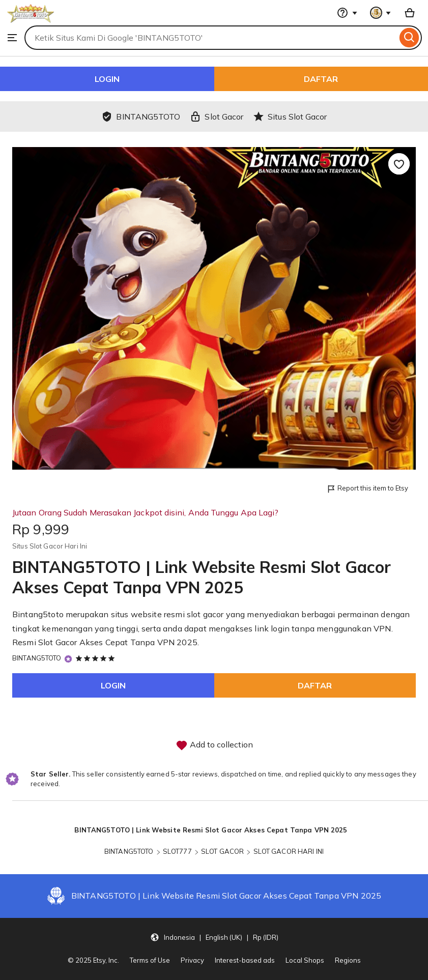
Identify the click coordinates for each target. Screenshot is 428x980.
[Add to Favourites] (399, 164)
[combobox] (211, 38)
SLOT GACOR (222, 851)
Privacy (192, 960)
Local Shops (305, 960)
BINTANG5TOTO (37, 658)
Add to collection (214, 745)
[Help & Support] (347, 13)
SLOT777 (177, 851)
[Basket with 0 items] (410, 13)
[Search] (409, 38)
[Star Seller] (68, 659)
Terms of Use (150, 960)
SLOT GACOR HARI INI (289, 851)
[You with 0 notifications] (381, 13)
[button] (214, 937)
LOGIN (107, 79)
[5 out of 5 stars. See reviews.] (97, 658)
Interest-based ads (245, 960)
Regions (348, 960)
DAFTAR (321, 79)
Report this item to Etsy (367, 489)
